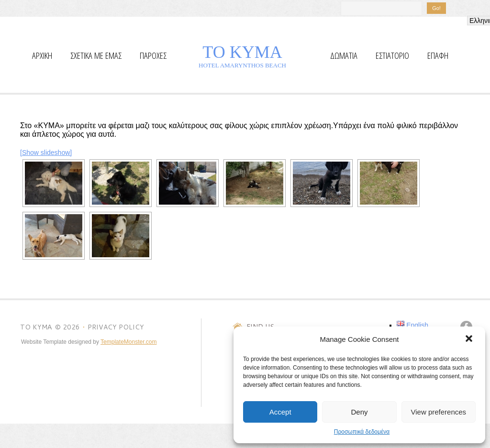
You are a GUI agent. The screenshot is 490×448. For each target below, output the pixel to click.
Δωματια (344, 56)
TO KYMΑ (242, 52)
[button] (470, 339)
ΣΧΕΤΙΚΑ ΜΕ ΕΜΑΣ (96, 56)
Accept (280, 412)
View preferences (439, 412)
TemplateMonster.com (128, 342)
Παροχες (153, 56)
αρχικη (42, 56)
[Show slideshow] (46, 153)
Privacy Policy (116, 327)
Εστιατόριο (392, 56)
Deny (359, 412)
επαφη (438, 56)
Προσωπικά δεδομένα (362, 432)
